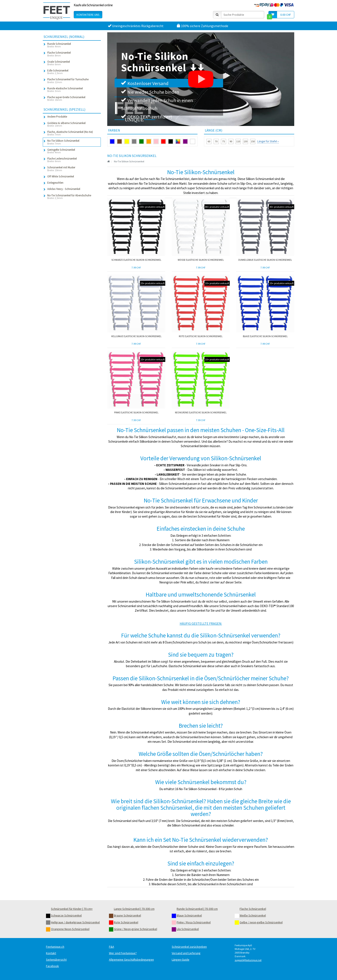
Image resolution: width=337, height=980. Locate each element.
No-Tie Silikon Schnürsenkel (129, 161)
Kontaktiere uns (88, 15)
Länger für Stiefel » (268, 141)
